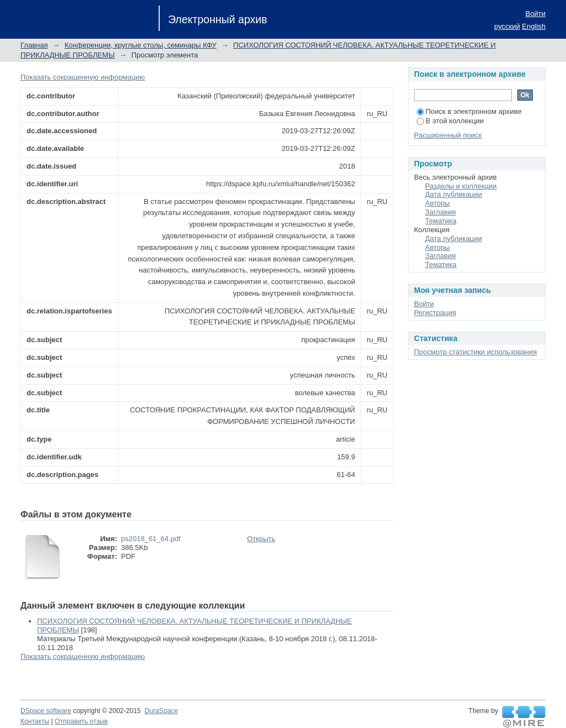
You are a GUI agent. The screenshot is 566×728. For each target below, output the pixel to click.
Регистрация (435, 313)
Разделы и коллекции (461, 186)
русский (507, 26)
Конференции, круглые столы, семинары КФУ (141, 45)
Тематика (441, 221)
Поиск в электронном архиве (469, 111)
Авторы (437, 203)
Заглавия (441, 212)
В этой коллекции (450, 121)
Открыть (261, 539)
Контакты (35, 721)
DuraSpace (161, 711)
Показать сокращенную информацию (83, 77)
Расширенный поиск (448, 135)
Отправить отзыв (81, 721)
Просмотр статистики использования (475, 352)
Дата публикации (454, 194)
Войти (536, 14)
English (534, 26)
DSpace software (46, 711)
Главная (34, 45)
